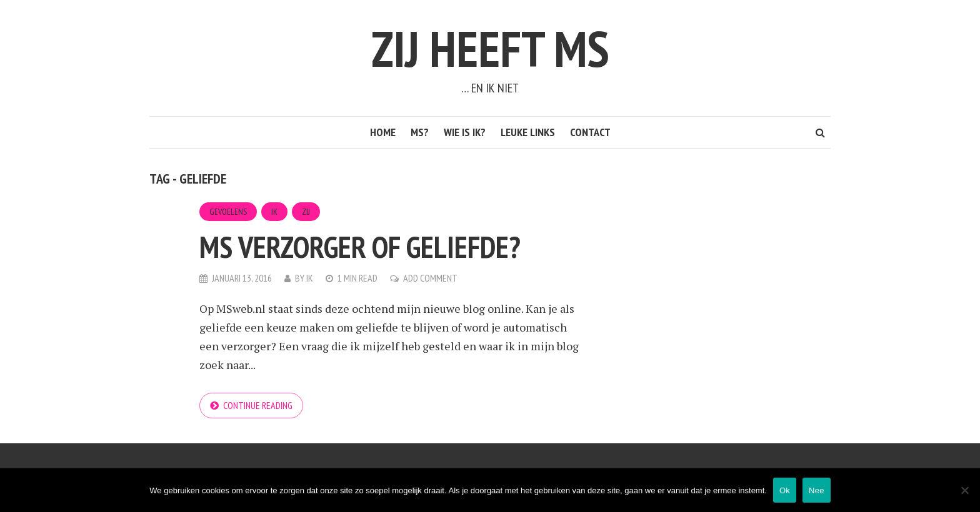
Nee (817, 490)
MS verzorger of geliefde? (360, 247)
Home (383, 132)
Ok (785, 490)
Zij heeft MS (490, 48)
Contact (590, 132)
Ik (274, 212)
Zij (306, 212)
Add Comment (430, 278)
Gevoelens (228, 212)
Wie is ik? (465, 132)
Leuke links (528, 132)
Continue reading (258, 405)
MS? (420, 132)
